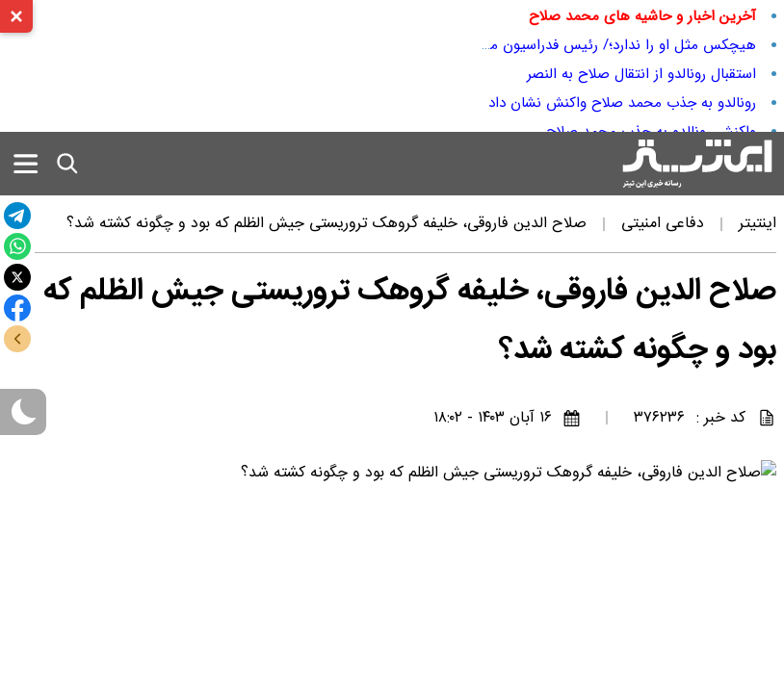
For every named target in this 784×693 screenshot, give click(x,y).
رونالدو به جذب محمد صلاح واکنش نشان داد (622, 103)
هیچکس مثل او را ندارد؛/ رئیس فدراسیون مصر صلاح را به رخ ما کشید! (542, 45)
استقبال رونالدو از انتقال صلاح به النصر (641, 74)
